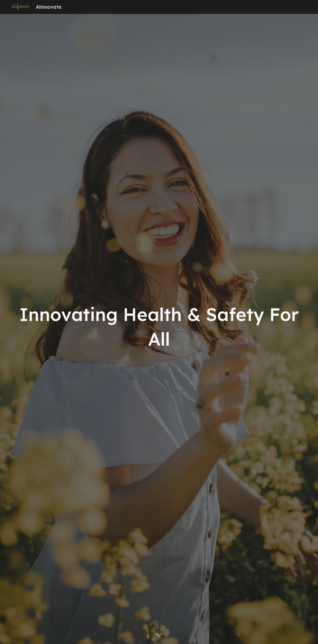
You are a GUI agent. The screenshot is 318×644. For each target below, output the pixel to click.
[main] (159, 329)
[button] (159, 635)
